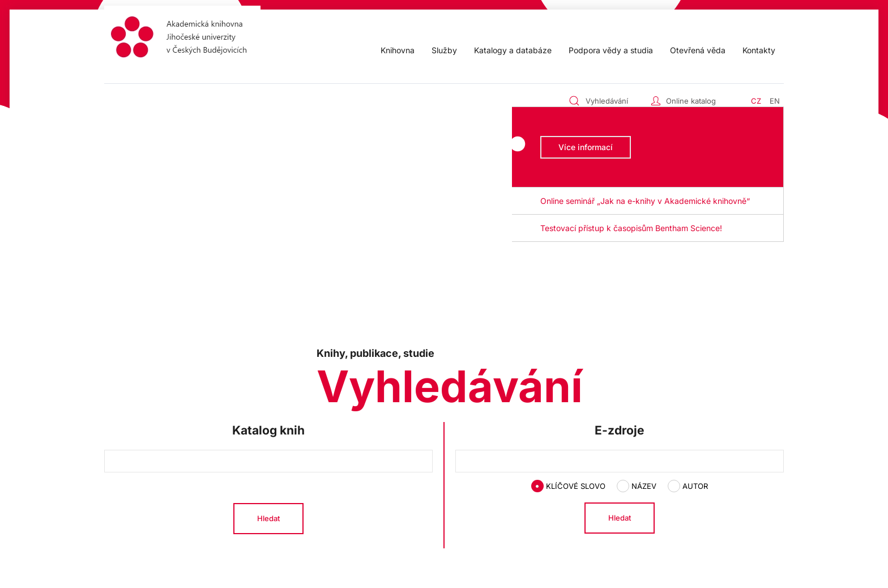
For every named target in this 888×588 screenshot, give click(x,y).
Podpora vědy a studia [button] (611, 50)
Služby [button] (444, 50)
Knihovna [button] (398, 50)
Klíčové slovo (568, 486)
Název (637, 486)
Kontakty (759, 50)
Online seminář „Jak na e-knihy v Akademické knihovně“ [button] (645, 201)
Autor (688, 486)
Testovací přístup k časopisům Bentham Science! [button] (631, 228)
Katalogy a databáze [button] (513, 50)
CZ (756, 101)
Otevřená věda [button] (698, 50)
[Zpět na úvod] (182, 39)
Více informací (586, 147)
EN (775, 101)
